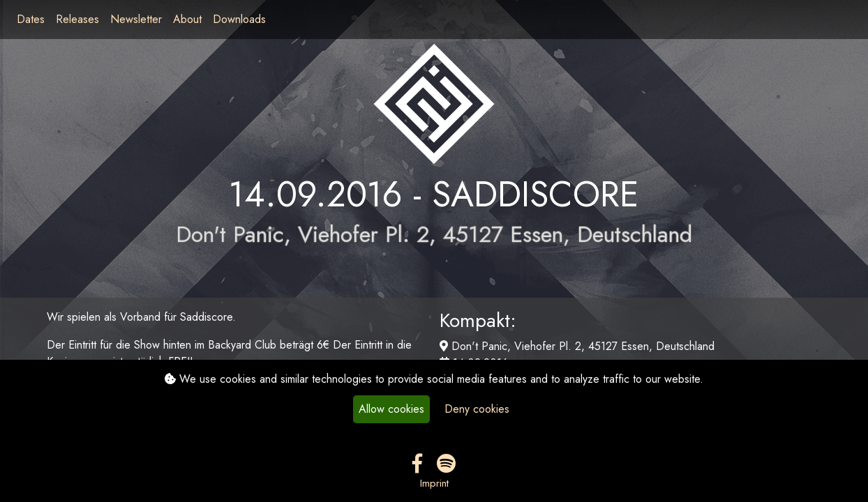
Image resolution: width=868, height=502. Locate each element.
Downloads (239, 19)
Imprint (434, 483)
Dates (31, 19)
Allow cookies (391, 409)
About (187, 19)
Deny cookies (477, 409)
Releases (77, 19)
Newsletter (136, 19)
